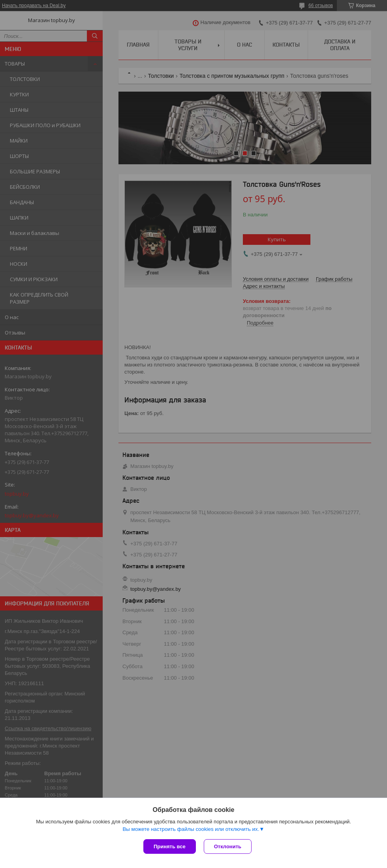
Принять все (170, 846)
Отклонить (228, 846)
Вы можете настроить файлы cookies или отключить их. (191, 829)
